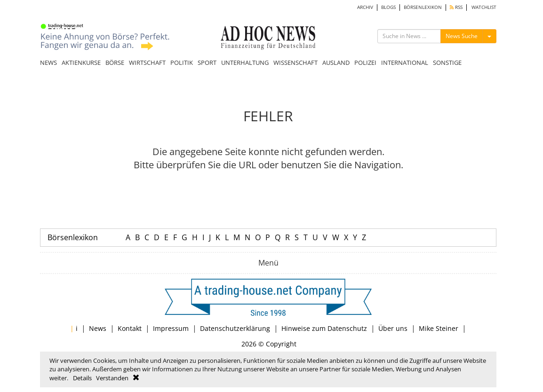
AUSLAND (336, 63)
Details (82, 378)
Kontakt (130, 328)
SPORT (207, 63)
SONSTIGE (447, 63)
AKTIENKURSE (81, 63)
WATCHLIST (484, 7)
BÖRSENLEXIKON (423, 7)
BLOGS (388, 7)
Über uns (393, 328)
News (98, 328)
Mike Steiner (439, 328)
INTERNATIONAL (405, 63)
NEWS (48, 63)
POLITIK (182, 63)
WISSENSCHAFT (295, 63)
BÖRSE (115, 63)
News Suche (462, 36)
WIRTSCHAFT (147, 63)
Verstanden (112, 378)
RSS (456, 7)
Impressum (171, 328)
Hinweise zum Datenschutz (324, 328)
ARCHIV (365, 7)
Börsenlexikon (73, 237)
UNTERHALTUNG (245, 63)
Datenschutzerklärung (235, 328)
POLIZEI (365, 63)
